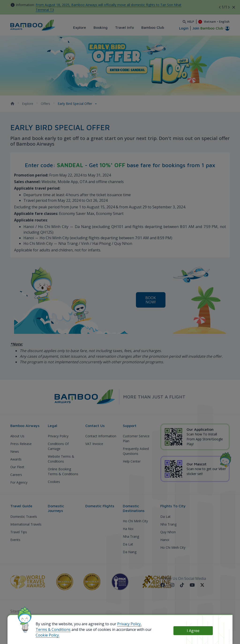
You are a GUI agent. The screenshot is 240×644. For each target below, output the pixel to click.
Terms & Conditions (53, 629)
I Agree (193, 631)
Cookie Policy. (48, 635)
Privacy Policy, (129, 624)
